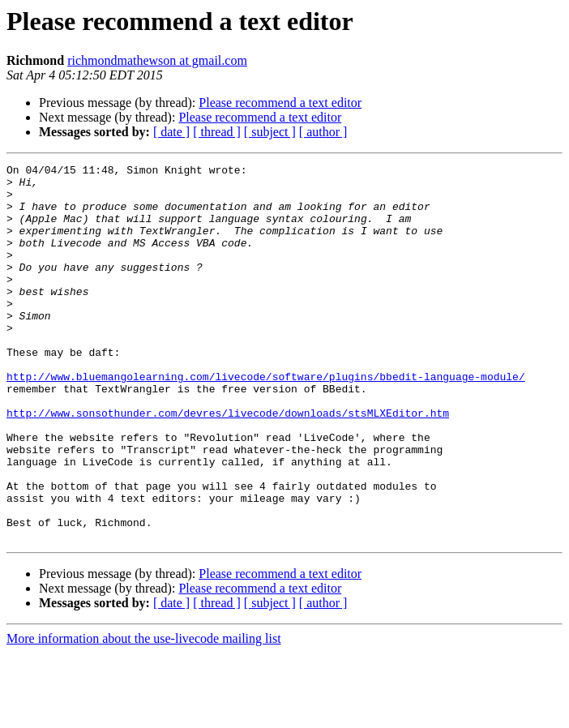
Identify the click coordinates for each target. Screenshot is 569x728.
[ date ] (171, 132)
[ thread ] (217, 132)
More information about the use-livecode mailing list (144, 714)
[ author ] (323, 132)
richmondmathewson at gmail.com (157, 60)
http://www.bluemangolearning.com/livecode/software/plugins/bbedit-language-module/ (266, 420)
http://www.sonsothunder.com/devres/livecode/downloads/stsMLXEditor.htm (228, 464)
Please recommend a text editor (280, 103)
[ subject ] (270, 132)
